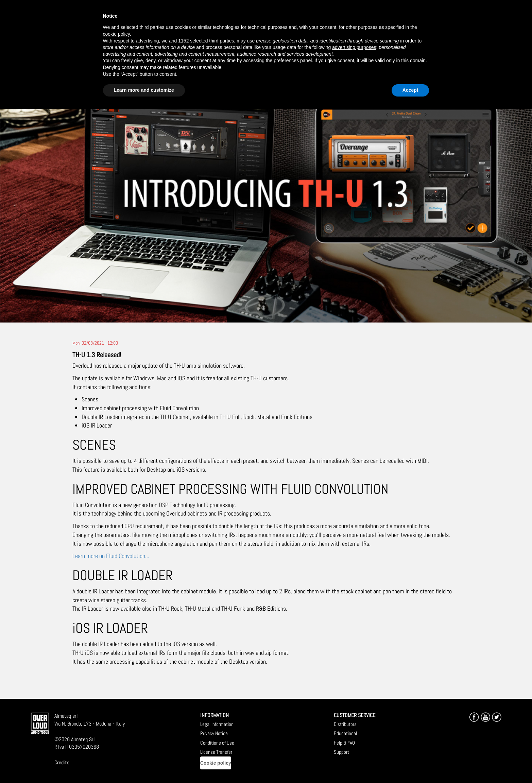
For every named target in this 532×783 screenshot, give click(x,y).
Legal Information (217, 724)
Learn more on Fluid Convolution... (111, 556)
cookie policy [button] (116, 34)
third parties (221, 41)
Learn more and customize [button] (144, 90)
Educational (345, 733)
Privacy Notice (214, 733)
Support (341, 752)
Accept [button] (410, 90)
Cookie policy (216, 763)
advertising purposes (354, 47)
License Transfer (216, 752)
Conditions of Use (217, 743)
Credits (62, 762)
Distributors (345, 724)
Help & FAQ (344, 743)
